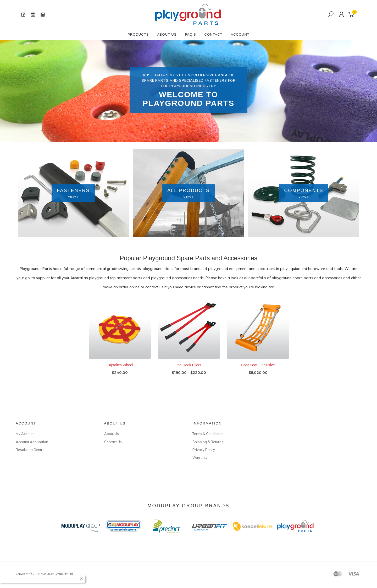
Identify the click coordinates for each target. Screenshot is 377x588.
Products (138, 34)
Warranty (200, 458)
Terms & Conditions (208, 434)
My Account (25, 434)
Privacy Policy (204, 450)
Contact (214, 34)
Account (240, 34)
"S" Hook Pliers (189, 370)
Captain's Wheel (120, 370)
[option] (188, 91)
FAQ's (190, 34)
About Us (167, 34)
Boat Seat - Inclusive (258, 370)
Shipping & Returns (208, 442)
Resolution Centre (30, 450)
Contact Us (113, 442)
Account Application (32, 442)
